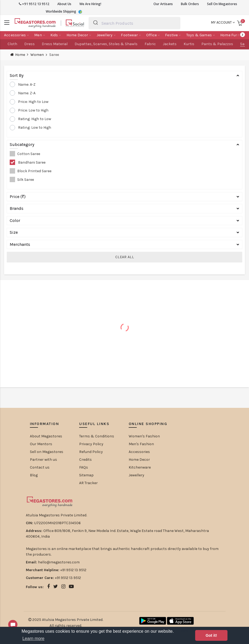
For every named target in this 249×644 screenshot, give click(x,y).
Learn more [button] (33, 638)
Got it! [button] (211, 635)
